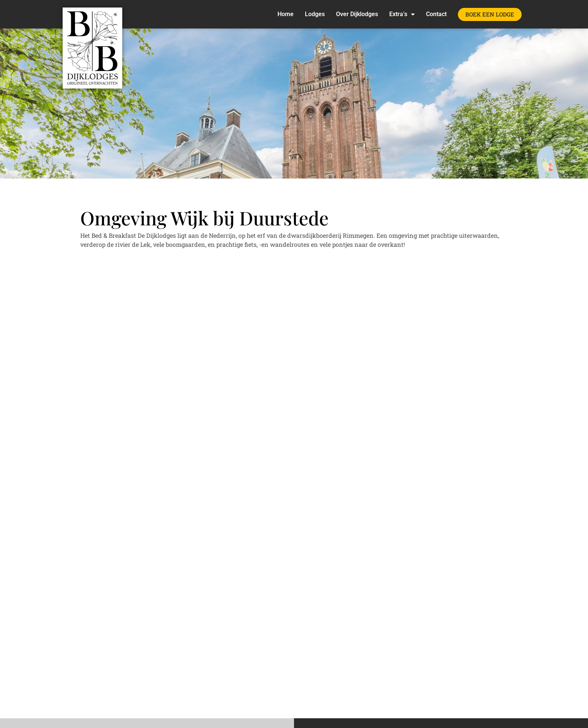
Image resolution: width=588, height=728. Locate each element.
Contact (436, 14)
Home (286, 14)
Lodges (315, 14)
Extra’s (402, 14)
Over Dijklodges (357, 14)
